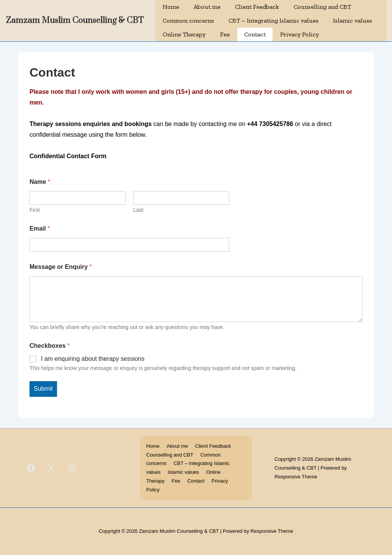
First (35, 210)
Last (138, 210)
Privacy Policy (300, 34)
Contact (255, 34)
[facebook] (31, 468)
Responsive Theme (296, 477)
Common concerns (188, 20)
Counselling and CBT (322, 7)
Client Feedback (257, 7)
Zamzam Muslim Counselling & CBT (75, 20)
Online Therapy (184, 34)
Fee (225, 34)
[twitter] (51, 468)
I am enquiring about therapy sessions (93, 359)
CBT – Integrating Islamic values (274, 20)
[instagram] (72, 468)
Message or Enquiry (61, 267)
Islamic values (353, 20)
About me (207, 7)
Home (171, 7)
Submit (43, 389)
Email (40, 228)
